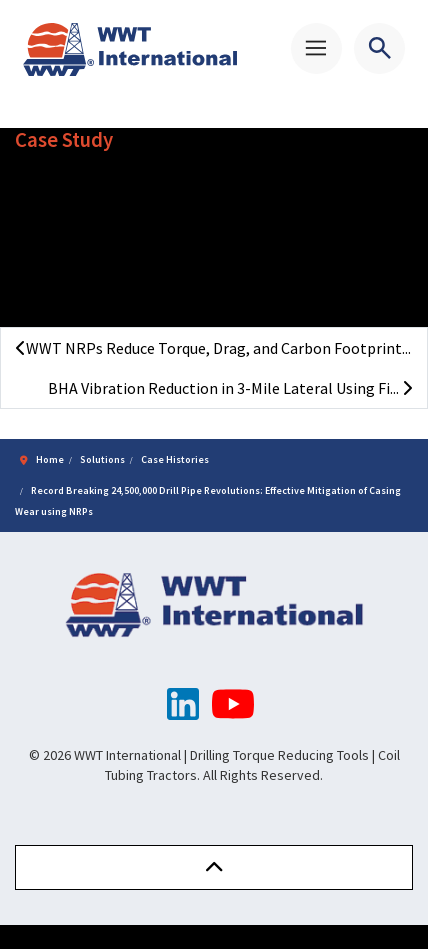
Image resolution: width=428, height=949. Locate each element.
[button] (214, 867)
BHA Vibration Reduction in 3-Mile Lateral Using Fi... (230, 388)
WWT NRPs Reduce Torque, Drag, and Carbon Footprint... (213, 348)
